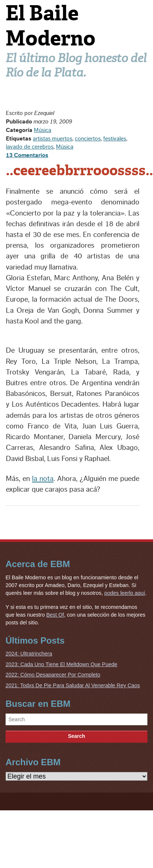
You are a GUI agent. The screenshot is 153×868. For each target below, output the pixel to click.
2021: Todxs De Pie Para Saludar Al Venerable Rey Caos (73, 685)
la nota (43, 479)
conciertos (88, 139)
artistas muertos (53, 139)
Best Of (55, 615)
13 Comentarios (27, 155)
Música (43, 130)
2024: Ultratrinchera (29, 654)
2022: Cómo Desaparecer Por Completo (53, 675)
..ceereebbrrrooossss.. (79, 170)
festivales (115, 139)
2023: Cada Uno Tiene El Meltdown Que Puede (61, 664)
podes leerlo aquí (125, 593)
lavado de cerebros (30, 147)
